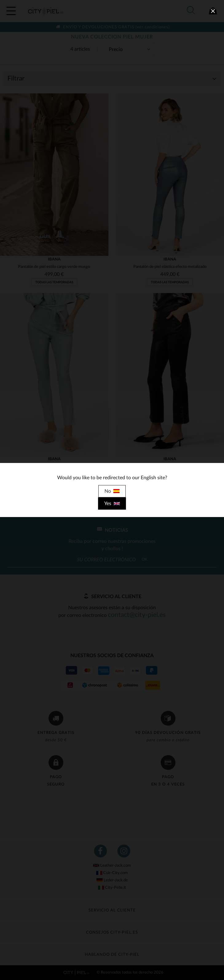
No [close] (112, 491)
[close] (213, 11)
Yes (112, 504)
